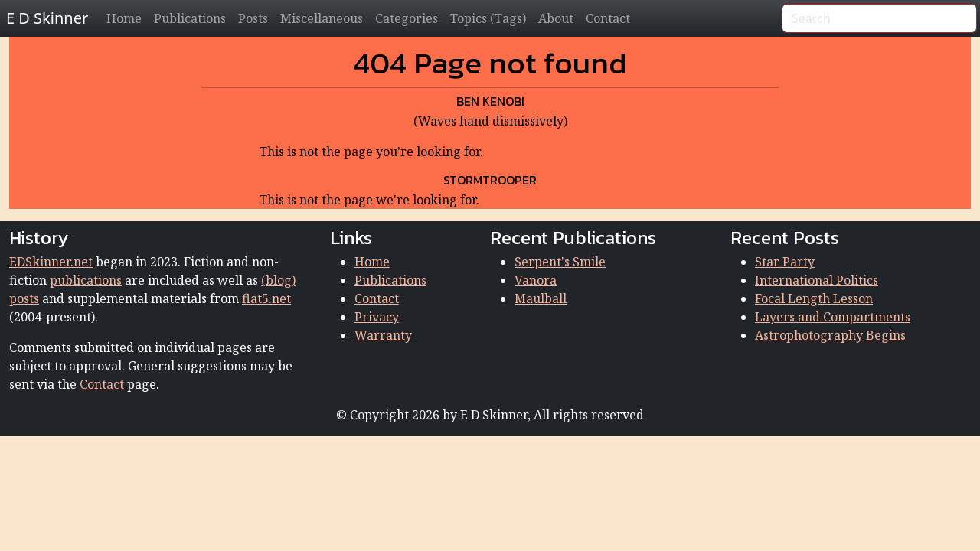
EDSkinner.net (51, 262)
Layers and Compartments (833, 317)
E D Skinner (47, 18)
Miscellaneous (322, 18)
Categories (407, 18)
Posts (253, 18)
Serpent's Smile (560, 262)
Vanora (536, 280)
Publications (190, 18)
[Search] (879, 18)
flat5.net (266, 298)
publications (86, 280)
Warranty (383, 335)
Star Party (785, 262)
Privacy (377, 317)
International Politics (817, 280)
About (556, 18)
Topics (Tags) (488, 18)
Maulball (541, 298)
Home (124, 18)
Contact (608, 18)
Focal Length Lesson (814, 298)
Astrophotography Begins (830, 335)
